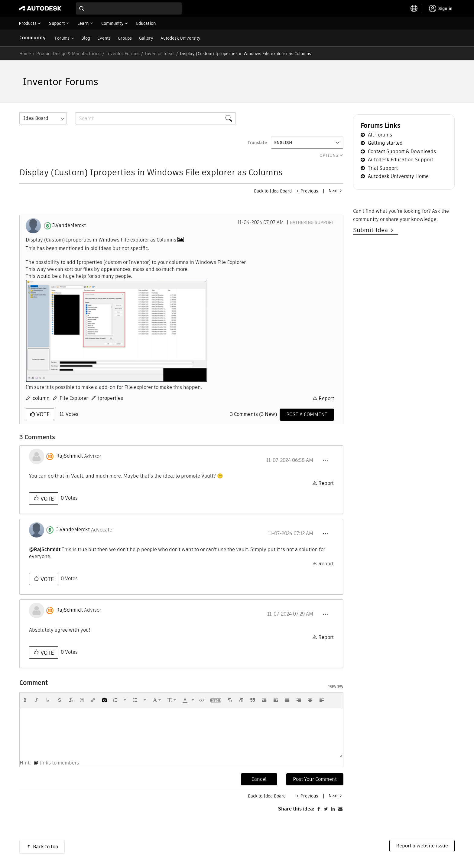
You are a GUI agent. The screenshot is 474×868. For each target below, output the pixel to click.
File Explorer (74, 398)
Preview (335, 687)
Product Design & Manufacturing (68, 54)
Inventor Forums (123, 54)
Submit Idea (372, 230)
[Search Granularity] (43, 118)
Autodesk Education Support (401, 160)
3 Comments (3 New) (253, 414)
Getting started (385, 143)
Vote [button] (42, 414)
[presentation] (25, 700)
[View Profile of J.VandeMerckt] (69, 225)
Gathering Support (312, 222)
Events (104, 38)
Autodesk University (180, 38)
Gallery (146, 38)
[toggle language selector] (414, 8)
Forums (62, 38)
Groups (125, 38)
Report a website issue (422, 846)
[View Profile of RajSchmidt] (70, 456)
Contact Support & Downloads (402, 151)
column (41, 398)
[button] (116, 331)
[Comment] (307, 415)
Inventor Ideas (160, 54)
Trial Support (383, 168)
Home (25, 54)
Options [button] (329, 155)
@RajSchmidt (45, 549)
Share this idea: (296, 809)
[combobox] (129, 8)
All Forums (380, 135)
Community (32, 38)
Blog (86, 38)
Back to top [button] (46, 847)
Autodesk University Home (398, 176)
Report (326, 398)
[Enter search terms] (129, 8)
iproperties (110, 398)
